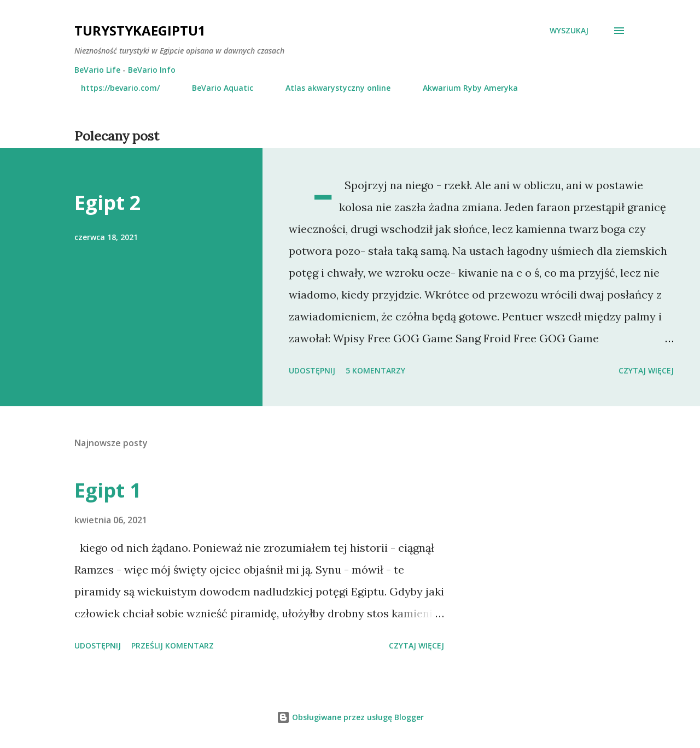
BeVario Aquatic (216, 88)
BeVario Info (152, 70)
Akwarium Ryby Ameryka (464, 88)
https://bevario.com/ (114, 88)
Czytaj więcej (646, 370)
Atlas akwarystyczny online (331, 88)
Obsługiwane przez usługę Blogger (350, 717)
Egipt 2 (108, 203)
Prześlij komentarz (173, 645)
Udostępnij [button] (312, 370)
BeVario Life (97, 70)
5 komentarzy (375, 370)
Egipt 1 (108, 490)
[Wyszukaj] (569, 31)
